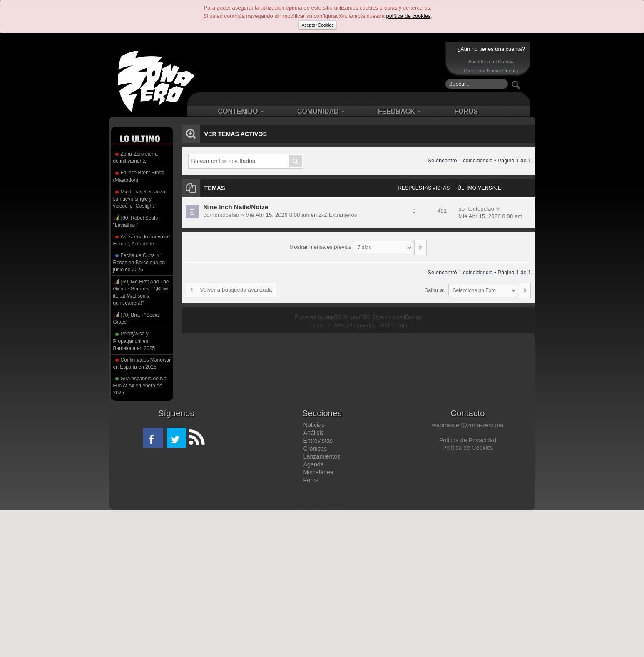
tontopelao (225, 215)
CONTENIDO (241, 111)
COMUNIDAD (321, 111)
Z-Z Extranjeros (334, 215)
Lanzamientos (322, 456)
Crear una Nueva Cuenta (491, 71)
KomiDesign (407, 309)
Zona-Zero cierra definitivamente (136, 157)
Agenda (313, 464)
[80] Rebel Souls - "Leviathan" (137, 221)
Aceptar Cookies (317, 25)
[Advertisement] (320, 67)
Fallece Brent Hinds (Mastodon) (139, 176)
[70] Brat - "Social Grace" (137, 318)
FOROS (466, 111)
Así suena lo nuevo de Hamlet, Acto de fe (142, 240)
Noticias (314, 425)
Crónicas (315, 449)
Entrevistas (318, 441)
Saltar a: (434, 286)
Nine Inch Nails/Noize (235, 207)
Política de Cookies (467, 448)
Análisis (313, 433)
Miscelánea (318, 472)
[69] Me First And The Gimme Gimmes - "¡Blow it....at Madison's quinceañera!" (141, 292)
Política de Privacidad (468, 440)
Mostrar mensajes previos (358, 245)
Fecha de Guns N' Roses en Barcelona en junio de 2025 (139, 263)
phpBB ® (336, 309)
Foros (311, 480)
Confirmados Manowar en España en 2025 (142, 363)
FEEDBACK (399, 111)
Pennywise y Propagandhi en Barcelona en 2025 (134, 341)
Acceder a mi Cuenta (491, 61)
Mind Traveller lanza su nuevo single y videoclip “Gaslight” (139, 199)
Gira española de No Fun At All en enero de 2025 (140, 386)
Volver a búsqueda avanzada (230, 286)
